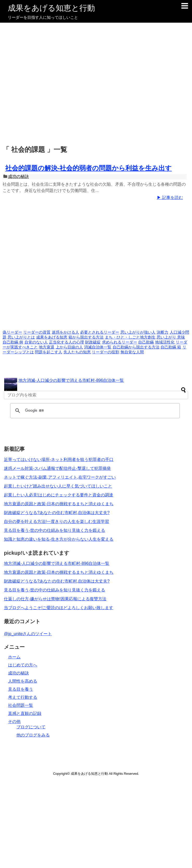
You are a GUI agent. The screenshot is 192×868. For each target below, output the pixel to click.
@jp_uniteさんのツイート (28, 634)
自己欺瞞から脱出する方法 (136, 347)
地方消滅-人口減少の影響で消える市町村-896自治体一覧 (71, 380)
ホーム (14, 657)
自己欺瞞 (146, 342)
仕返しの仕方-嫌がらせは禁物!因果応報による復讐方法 (55, 599)
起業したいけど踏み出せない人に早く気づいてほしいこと (58, 486)
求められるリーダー (120, 342)
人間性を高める (23, 681)
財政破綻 (93, 342)
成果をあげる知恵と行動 (51, 8)
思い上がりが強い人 (138, 332)
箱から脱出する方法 (86, 337)
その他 (14, 722)
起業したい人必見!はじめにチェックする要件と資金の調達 (59, 495)
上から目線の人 (69, 347)
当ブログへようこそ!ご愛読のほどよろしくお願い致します (59, 608)
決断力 (162, 332)
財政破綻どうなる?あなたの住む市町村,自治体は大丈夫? (57, 513)
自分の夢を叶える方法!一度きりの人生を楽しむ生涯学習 (56, 522)
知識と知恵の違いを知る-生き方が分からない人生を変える (59, 539)
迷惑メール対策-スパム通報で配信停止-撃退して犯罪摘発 (57, 468)
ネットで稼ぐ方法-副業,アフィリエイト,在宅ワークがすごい (60, 477)
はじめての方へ (23, 665)
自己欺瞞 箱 (171, 347)
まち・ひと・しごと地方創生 (130, 337)
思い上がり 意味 (171, 337)
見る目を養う (21, 689)
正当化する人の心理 (66, 342)
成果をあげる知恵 (52, 337)
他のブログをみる (33, 735)
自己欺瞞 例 (13, 342)
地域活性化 (165, 342)
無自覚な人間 (132, 352)
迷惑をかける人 (65, 332)
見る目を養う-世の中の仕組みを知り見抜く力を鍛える (55, 530)
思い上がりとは (21, 337)
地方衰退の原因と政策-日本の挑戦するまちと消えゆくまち (59, 504)
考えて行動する (23, 697)
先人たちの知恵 (77, 352)
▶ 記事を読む (170, 198)
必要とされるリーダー (100, 332)
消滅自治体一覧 (98, 347)
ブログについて (31, 727)
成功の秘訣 (18, 176)
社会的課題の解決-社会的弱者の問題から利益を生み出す (88, 168)
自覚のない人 (36, 342)
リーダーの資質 (37, 332)
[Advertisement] (56, 84)
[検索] (94, 411)
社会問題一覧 (21, 705)
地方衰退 (47, 347)
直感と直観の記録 (25, 713)
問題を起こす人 (49, 352)
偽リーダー (12, 332)
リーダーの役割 (105, 352)
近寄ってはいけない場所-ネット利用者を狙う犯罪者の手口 (59, 460)
